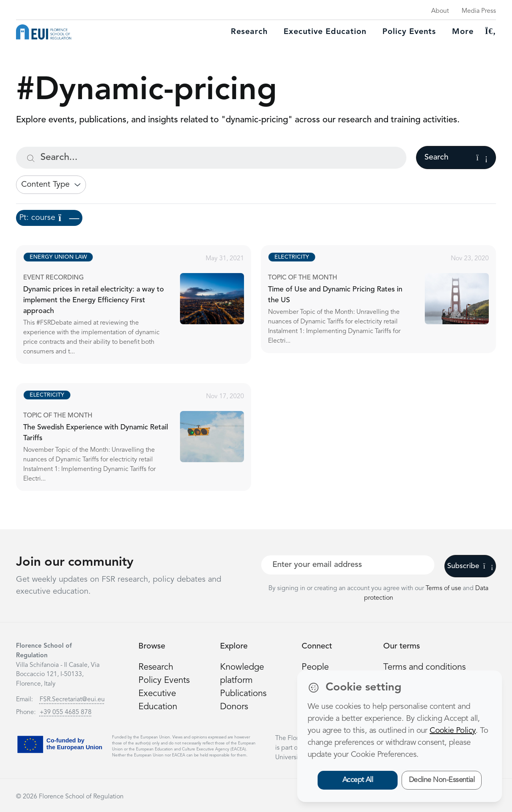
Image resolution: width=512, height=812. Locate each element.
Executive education (325, 32)
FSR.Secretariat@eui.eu (72, 700)
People (315, 667)
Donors (234, 707)
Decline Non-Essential (442, 780)
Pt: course (49, 218)
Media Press (479, 11)
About (440, 11)
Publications (243, 694)
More (463, 32)
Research (249, 32)
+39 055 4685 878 (66, 712)
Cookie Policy (453, 731)
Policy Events (409, 32)
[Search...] (211, 158)
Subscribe (470, 566)
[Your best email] (348, 565)
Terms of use (444, 589)
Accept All (358, 780)
